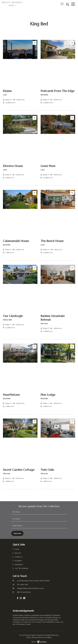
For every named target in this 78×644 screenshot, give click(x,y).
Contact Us (19, 557)
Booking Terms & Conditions (42, 635)
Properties (18, 561)
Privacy (29, 635)
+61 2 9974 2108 (22, 584)
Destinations (19, 565)
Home (17, 549)
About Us (18, 553)
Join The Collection (21, 568)
